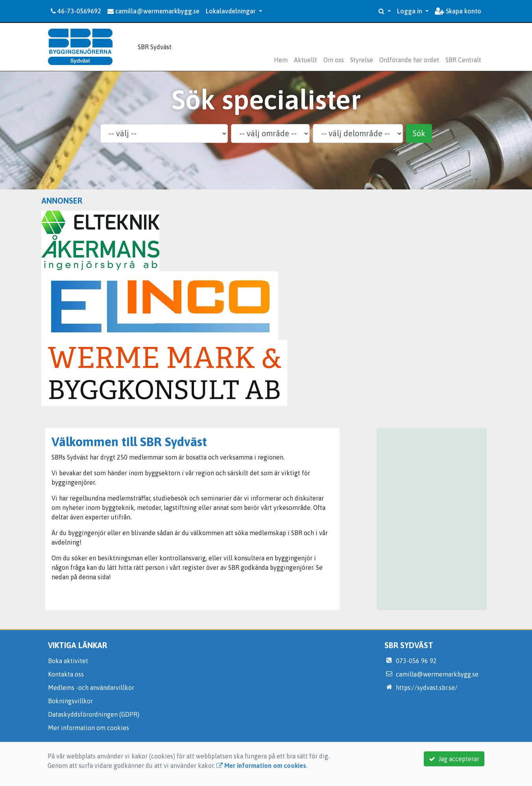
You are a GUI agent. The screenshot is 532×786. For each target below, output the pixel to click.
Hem (281, 60)
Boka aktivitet (68, 661)
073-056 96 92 (416, 661)
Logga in (410, 11)
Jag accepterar (454, 759)
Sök (419, 133)
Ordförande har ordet (409, 60)
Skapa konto (458, 11)
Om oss (334, 60)
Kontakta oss (66, 674)
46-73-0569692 (76, 11)
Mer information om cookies (89, 728)
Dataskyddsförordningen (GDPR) (94, 714)
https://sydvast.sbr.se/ (427, 688)
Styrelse (362, 60)
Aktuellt (306, 60)
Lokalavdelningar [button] (232, 11)
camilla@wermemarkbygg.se (153, 11)
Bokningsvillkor (70, 701)
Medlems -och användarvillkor (91, 688)
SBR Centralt (463, 60)
